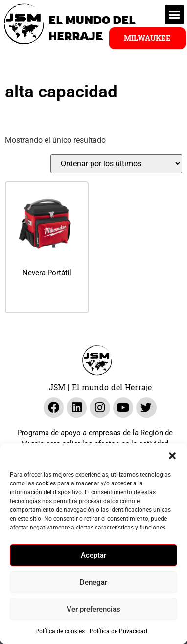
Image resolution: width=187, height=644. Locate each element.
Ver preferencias (93, 609)
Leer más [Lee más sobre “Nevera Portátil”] (47, 296)
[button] (172, 456)
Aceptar (93, 555)
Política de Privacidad (118, 631)
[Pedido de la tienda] (116, 164)
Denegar (93, 582)
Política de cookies (60, 631)
